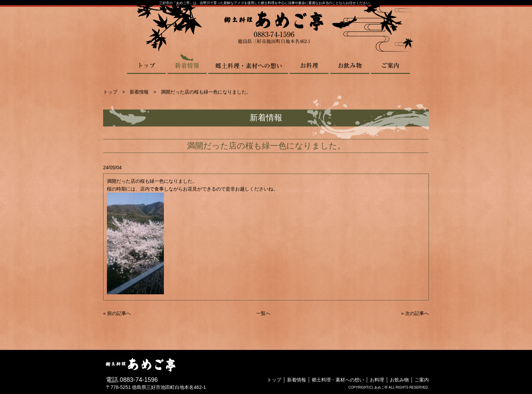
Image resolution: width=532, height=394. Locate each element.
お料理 (309, 64)
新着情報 (187, 64)
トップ (147, 64)
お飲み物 (350, 64)
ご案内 (391, 64)
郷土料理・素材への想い (248, 64)
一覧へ (263, 313)
